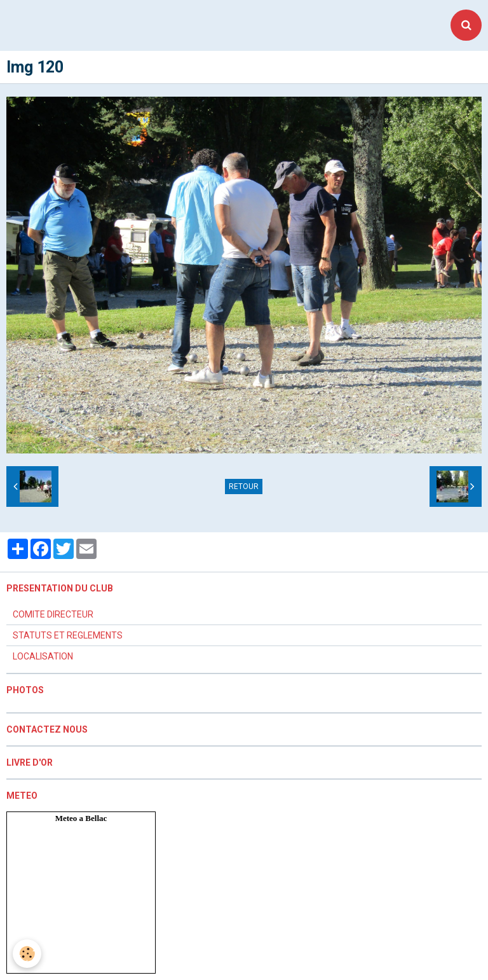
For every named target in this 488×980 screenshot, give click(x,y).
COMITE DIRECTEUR (53, 614)
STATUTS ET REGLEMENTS (68, 635)
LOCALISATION (43, 656)
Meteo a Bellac (81, 818)
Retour (244, 487)
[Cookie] (27, 954)
